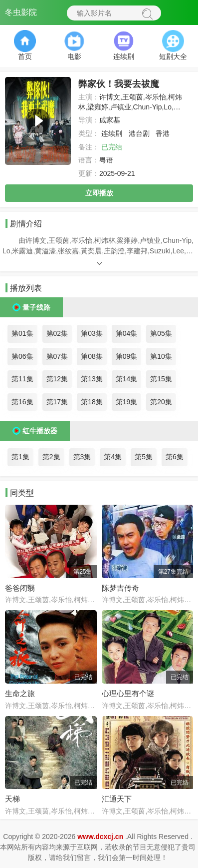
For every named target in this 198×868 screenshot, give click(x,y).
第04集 (127, 333)
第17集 (57, 402)
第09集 (127, 356)
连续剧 (112, 133)
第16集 (22, 402)
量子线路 (36, 307)
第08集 (92, 356)
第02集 (57, 333)
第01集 (22, 333)
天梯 (12, 799)
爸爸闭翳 (20, 588)
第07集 (57, 356)
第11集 (22, 379)
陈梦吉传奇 (120, 588)
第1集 (20, 457)
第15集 (161, 379)
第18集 (92, 402)
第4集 (113, 457)
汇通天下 (117, 799)
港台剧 (139, 133)
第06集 (22, 356)
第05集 (161, 333)
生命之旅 (20, 693)
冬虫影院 (21, 12)
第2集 (51, 457)
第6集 (175, 457)
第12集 (57, 379)
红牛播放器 (40, 431)
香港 (163, 133)
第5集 (144, 457)
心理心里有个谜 (128, 693)
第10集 (161, 356)
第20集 (161, 402)
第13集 (92, 379)
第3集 (82, 457)
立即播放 (99, 193)
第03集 (92, 333)
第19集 (127, 402)
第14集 (127, 379)
